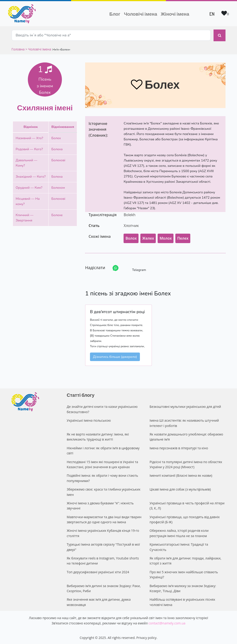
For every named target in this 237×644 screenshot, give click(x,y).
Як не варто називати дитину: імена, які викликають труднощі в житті (98, 435)
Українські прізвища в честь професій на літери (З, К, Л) (187, 504)
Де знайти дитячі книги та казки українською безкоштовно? (102, 408)
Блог (115, 14)
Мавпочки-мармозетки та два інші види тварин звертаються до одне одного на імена (104, 518)
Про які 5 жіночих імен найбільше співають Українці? (184, 573)
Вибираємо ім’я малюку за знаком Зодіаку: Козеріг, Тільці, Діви (183, 587)
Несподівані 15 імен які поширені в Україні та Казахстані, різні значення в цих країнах (102, 463)
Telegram (135, 267)
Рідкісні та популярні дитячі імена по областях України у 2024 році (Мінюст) (186, 463)
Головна (18, 48)
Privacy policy (147, 636)
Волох (131, 237)
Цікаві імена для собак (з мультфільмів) (180, 488)
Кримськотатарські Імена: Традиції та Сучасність (179, 546)
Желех (148, 237)
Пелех (183, 237)
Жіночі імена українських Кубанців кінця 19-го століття (103, 532)
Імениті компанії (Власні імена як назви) (181, 474)
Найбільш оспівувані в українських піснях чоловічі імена (182, 601)
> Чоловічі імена (38, 48)
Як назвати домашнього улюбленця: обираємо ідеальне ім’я (186, 435)
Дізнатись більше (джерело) (115, 356)
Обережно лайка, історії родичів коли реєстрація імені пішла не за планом (179, 532)
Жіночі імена (175, 14)
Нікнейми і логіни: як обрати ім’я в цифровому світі (103, 449)
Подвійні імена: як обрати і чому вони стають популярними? (102, 477)
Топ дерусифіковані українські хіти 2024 (98, 571)
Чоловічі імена (142, 13)
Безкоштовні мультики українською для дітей (185, 405)
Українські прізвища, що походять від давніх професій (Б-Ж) (185, 518)
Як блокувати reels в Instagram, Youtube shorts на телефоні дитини (103, 559)
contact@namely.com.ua (167, 622)
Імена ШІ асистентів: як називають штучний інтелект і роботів (184, 422)
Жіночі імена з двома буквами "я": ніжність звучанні (100, 504)
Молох (166, 237)
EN (212, 14)
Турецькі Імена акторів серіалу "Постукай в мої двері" (103, 546)
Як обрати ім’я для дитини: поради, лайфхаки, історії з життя (185, 559)
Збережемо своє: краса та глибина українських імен (104, 491)
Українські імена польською (89, 419)
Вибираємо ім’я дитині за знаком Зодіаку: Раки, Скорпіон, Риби (104, 587)
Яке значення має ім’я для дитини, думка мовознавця (99, 601)
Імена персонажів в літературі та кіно (179, 447)
